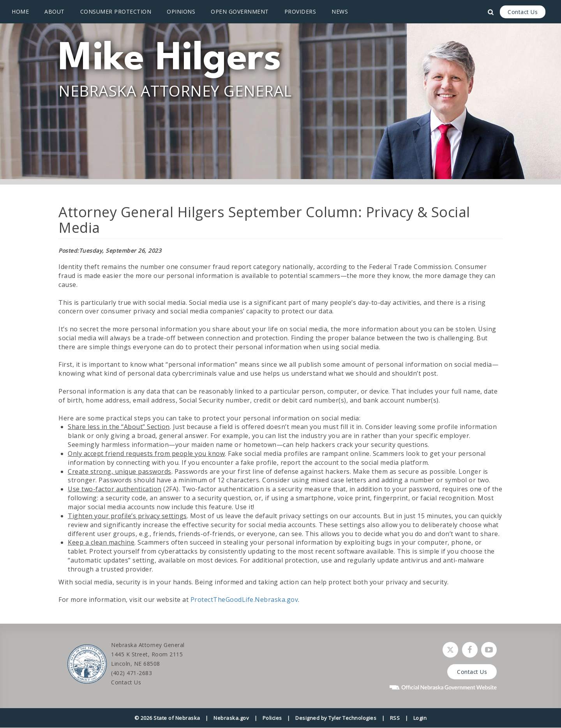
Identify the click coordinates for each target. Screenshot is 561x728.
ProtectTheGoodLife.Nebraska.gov (244, 600)
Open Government (240, 11)
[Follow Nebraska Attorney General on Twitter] (450, 650)
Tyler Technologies (352, 718)
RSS (395, 718)
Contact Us (523, 12)
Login (420, 718)
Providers (300, 11)
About (55, 11)
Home (20, 11)
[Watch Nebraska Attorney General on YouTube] (489, 650)
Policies (272, 718)
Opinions (181, 11)
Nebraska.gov (231, 718)
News (340, 11)
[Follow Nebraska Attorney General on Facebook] (470, 650)
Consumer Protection (116, 11)
